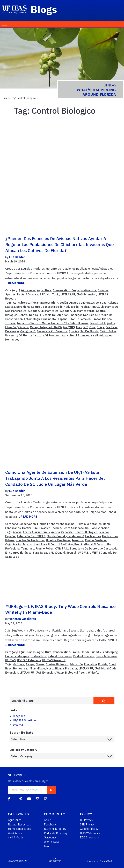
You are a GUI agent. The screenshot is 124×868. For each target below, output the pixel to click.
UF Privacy (86, 820)
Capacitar (67, 532)
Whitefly (94, 673)
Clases (40, 664)
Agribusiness (27, 290)
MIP (86, 327)
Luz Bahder (17, 257)
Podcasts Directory (56, 833)
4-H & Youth (15, 837)
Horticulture (88, 290)
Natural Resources (60, 656)
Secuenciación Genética (52, 331)
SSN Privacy (87, 824)
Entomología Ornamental (40, 319)
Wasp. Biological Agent (72, 673)
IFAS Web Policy (90, 833)
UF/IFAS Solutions (25, 720)
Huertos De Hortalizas (30, 540)
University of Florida (97, 861)
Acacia (17, 532)
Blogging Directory (55, 829)
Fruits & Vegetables (89, 524)
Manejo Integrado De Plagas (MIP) (52, 327)
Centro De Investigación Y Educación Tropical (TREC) (65, 307)
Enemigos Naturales (83, 315)
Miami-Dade (37, 668)
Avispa (56, 532)
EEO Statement (90, 837)
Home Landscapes (17, 656)
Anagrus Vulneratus (82, 303)
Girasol (96, 319)
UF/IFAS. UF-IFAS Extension (37, 673)
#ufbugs (19, 664)
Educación (76, 664)
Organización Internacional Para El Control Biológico (39, 544)
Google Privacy (89, 829)
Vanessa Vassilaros (23, 619)
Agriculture (44, 290)
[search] (104, 701)
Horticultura (93, 536)
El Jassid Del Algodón (54, 315)
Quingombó (28, 331)
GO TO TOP (55, 861)
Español (63, 319)
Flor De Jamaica (80, 319)
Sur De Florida (89, 331)
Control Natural (29, 315)
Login (47, 846)
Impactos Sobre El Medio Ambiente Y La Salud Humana (53, 323)
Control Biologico (86, 532)
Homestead (21, 668)
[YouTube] (29, 799)
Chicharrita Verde (84, 311)
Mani (79, 327)
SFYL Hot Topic (49, 294)
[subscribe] (51, 790)
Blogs (44, 9)
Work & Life (15, 833)
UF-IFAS (83, 553)
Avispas (101, 303)
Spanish (74, 331)
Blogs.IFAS (20, 716)
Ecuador (104, 532)
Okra (92, 327)
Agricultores (21, 303)
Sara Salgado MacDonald (49, 553)
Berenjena (23, 307)
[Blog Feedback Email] (38, 799)
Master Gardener (96, 540)
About (48, 820)
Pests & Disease (28, 294)
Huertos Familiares (58, 540)
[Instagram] (46, 799)
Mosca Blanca (55, 668)
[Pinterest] (21, 799)
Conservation (61, 290)
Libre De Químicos (17, 327)
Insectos (78, 540)
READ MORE (16, 283)
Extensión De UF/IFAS (31, 536)
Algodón (62, 303)
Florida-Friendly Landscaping (56, 524)
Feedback (50, 824)
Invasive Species (50, 528)
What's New (51, 842)
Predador (71, 668)
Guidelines (50, 837)
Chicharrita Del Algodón (56, 311)
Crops (75, 290)
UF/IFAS (66, 294)
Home (6, 98)
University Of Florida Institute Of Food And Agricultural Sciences (47, 335)
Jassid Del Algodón (102, 323)
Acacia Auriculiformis (36, 532)
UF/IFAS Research (54, 660)
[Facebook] (9, 799)
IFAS (110, 861)
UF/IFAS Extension (84, 294)
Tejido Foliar (108, 331)
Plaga (101, 327)
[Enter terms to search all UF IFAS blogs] (52, 701)
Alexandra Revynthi (43, 303)
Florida (103, 664)
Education (90, 664)
